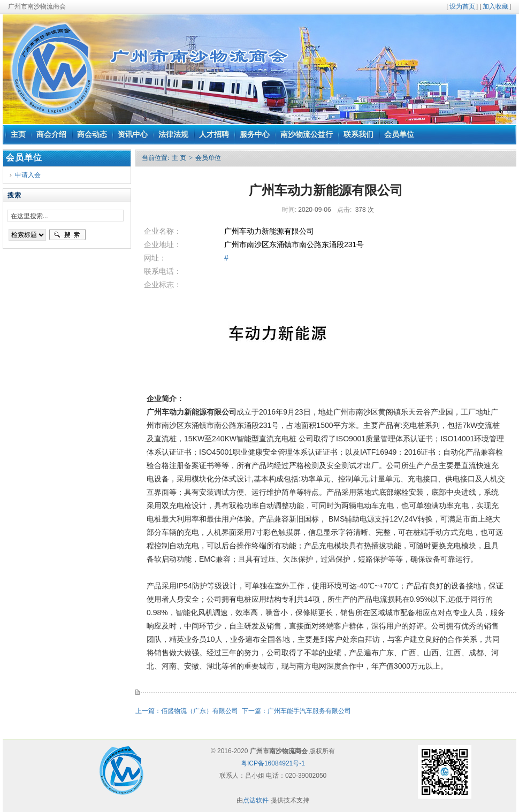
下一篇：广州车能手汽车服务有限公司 (297, 711)
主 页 (179, 158)
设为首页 (462, 6)
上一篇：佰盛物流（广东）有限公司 (188, 711)
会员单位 (208, 158)
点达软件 (256, 800)
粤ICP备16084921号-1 (273, 763)
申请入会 (28, 175)
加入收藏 (495, 6)
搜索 (67, 235)
